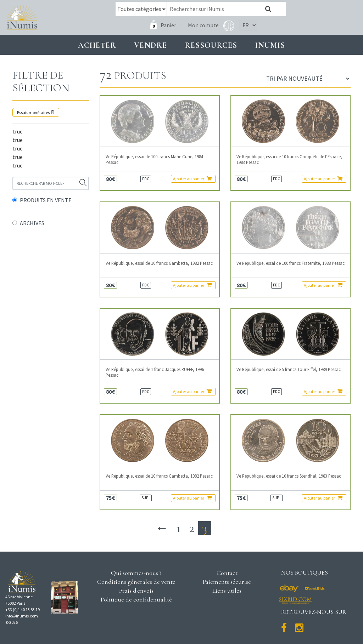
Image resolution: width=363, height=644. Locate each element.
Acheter (97, 45)
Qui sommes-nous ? (136, 572)
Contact (227, 572)
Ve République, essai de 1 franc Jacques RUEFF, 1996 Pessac (155, 372)
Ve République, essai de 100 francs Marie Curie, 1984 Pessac (154, 159)
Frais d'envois (136, 590)
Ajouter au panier (192, 178)
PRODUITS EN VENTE (46, 200)
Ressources (211, 45)
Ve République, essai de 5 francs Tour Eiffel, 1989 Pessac (289, 369)
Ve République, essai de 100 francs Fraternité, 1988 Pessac (291, 263)
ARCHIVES (32, 223)
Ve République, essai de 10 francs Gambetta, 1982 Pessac (159, 263)
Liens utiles (227, 590)
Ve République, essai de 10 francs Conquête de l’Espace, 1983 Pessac (289, 159)
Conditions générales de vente (136, 581)
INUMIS (270, 45)
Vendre (150, 45)
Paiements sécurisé (227, 581)
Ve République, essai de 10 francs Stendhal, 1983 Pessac (289, 476)
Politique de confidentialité (136, 599)
